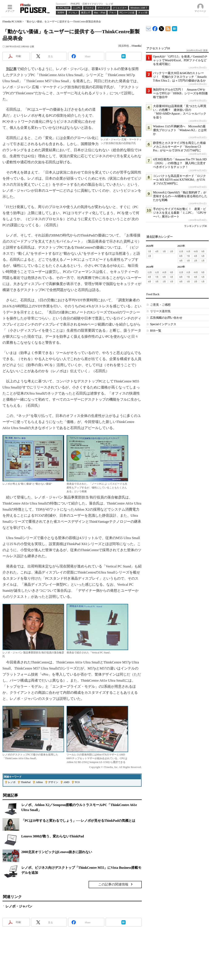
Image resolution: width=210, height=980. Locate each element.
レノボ (12, 782)
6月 (196, 256)
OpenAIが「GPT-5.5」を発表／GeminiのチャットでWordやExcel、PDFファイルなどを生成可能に (180, 60)
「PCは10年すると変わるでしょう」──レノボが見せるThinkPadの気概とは (78, 821)
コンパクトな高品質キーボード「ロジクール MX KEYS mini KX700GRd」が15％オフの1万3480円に (179, 180)
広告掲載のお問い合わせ (166, 318)
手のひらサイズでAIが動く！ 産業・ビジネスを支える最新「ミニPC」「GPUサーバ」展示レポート (180, 213)
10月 (196, 251)
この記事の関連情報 (113, 884)
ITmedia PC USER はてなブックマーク (175, 28)
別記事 (11, 69)
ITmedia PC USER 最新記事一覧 (168, 28)
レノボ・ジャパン (19, 906)
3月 (164, 251)
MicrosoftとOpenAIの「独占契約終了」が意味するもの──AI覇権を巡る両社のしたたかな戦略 (180, 196)
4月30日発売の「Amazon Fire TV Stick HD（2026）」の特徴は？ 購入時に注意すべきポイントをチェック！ (180, 163)
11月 (188, 251)
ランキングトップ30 (195, 226)
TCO (77, 782)
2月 (172, 251)
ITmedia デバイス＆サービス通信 (149, 28)
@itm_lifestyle (162, 28)
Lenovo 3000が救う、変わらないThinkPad (53, 836)
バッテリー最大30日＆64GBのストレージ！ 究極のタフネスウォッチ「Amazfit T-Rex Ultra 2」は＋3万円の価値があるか (180, 77)
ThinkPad (26, 782)
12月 (181, 251)
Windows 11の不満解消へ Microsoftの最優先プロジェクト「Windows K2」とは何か (180, 130)
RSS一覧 (156, 331)
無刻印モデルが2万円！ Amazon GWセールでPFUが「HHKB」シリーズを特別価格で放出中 (180, 93)
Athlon (39, 782)
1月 (150, 256)
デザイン (53, 782)
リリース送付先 (160, 311)
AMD (66, 782)
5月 (150, 251)
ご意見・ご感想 (160, 305)
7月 (188, 256)
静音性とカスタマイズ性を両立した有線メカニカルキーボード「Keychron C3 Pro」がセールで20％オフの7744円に (179, 147)
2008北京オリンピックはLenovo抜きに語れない (57, 852)
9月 (203, 251)
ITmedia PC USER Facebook (155, 28)
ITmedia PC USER (12, 22)
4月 (157, 251)
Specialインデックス (163, 324)
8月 (181, 256)
